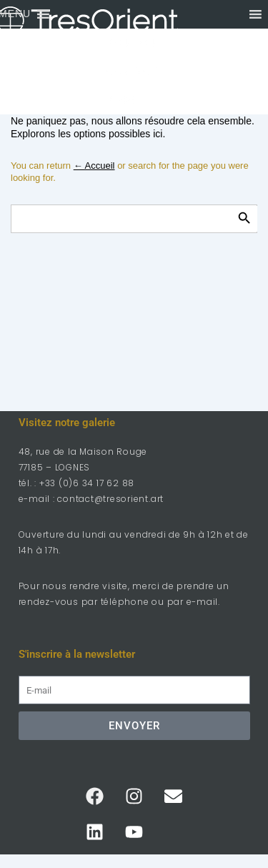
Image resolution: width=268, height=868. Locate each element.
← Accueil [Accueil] (94, 166)
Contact (131, 71)
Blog (120, 100)
